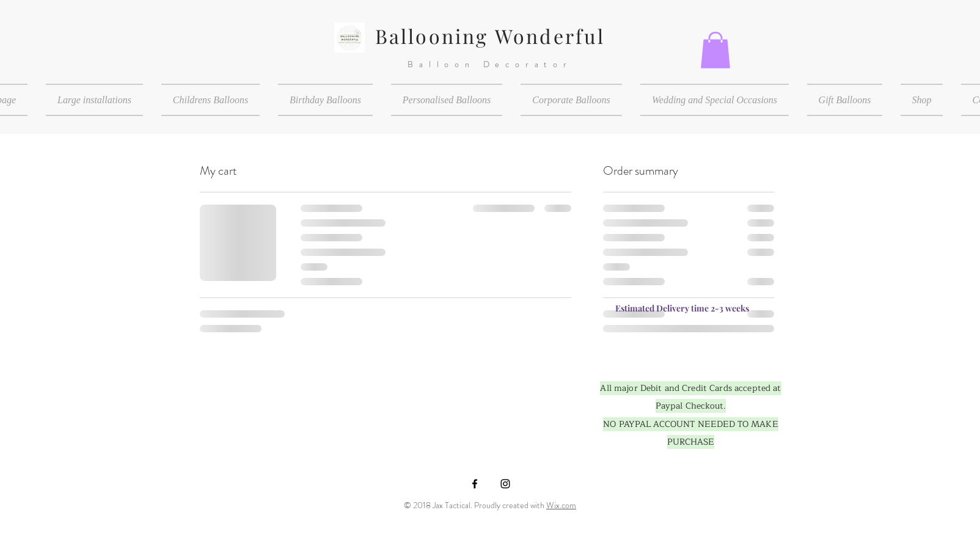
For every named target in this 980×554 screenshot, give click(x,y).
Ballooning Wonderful (490, 36)
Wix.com (561, 505)
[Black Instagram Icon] (505, 484)
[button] (715, 50)
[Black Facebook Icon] (475, 484)
